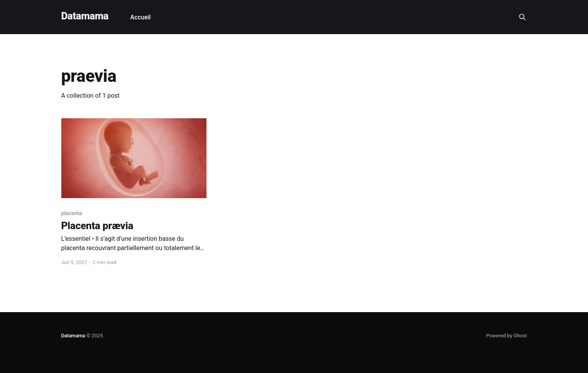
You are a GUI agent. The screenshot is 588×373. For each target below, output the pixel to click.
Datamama (85, 16)
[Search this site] (522, 17)
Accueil (140, 17)
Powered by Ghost (507, 336)
